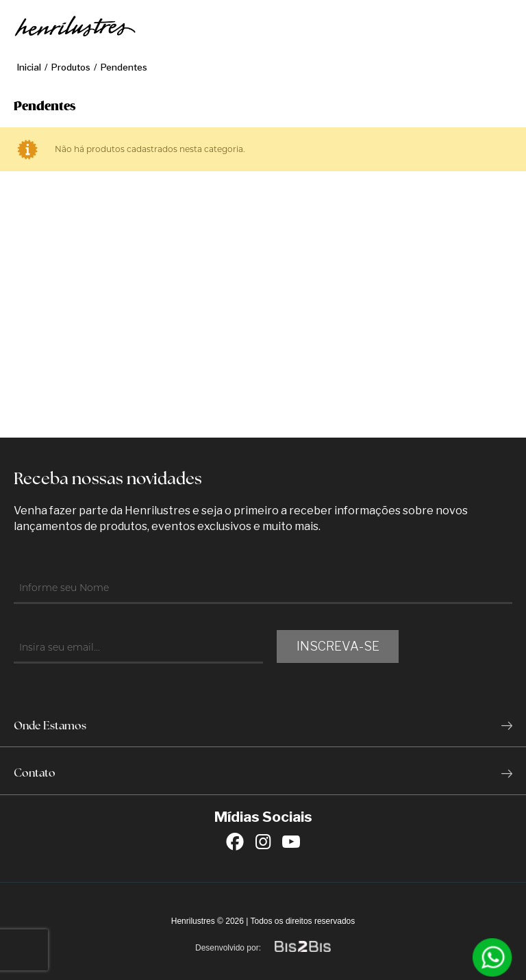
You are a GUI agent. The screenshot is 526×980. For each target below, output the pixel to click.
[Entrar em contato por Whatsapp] (492, 957)
